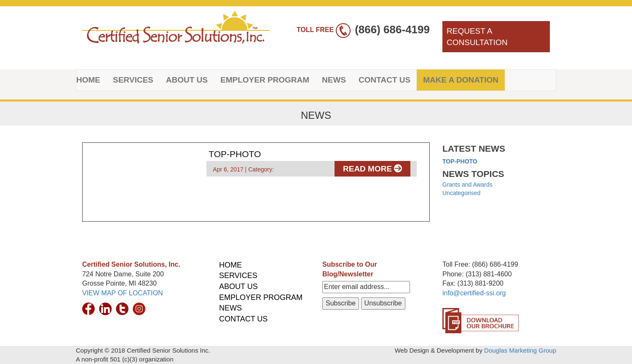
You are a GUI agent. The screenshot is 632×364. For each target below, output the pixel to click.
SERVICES (133, 80)
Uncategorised (461, 193)
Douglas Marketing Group (520, 350)
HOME (88, 80)
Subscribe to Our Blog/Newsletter (350, 269)
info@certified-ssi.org (474, 293)
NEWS (334, 80)
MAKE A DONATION (461, 80)
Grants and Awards (467, 185)
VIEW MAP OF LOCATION (122, 293)
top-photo (460, 161)
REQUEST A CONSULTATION (477, 37)
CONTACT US (384, 80)
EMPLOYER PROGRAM (265, 80)
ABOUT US (187, 80)
